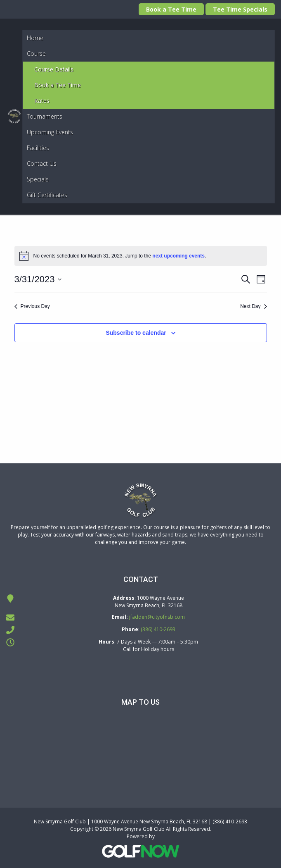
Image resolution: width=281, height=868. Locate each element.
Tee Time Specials (240, 9)
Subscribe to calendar (136, 333)
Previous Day (32, 306)
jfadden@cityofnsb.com (157, 617)
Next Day (253, 306)
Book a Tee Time (171, 9)
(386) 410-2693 (158, 629)
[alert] (141, 256)
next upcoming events (178, 256)
